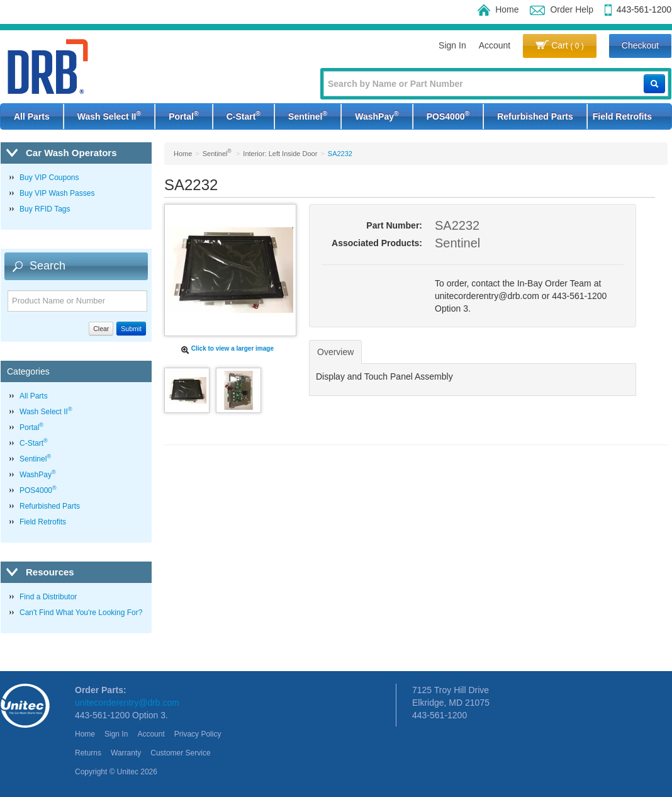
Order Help (561, 9)
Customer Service (180, 753)
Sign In (452, 45)
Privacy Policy (198, 734)
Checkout (640, 45)
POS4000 (448, 115)
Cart (560, 45)
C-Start (244, 115)
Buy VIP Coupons (49, 178)
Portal (183, 115)
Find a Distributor (48, 597)
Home (498, 9)
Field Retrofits (622, 116)
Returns (88, 753)
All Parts (32, 116)
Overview (335, 352)
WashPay (377, 115)
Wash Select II (109, 115)
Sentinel (308, 115)
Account (495, 45)
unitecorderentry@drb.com (127, 703)
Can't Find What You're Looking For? (81, 613)
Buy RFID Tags (45, 209)
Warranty (126, 753)
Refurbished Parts (535, 116)
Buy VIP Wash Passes (57, 193)
